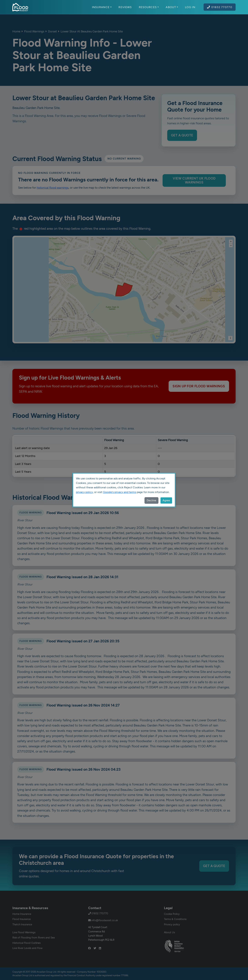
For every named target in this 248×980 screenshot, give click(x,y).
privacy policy (84, 492)
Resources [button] (149, 7)
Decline (151, 500)
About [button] (172, 7)
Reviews (125, 7)
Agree (166, 500)
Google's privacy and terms (120, 492)
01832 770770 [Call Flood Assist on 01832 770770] (220, 7)
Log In (190, 7)
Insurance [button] (102, 7)
